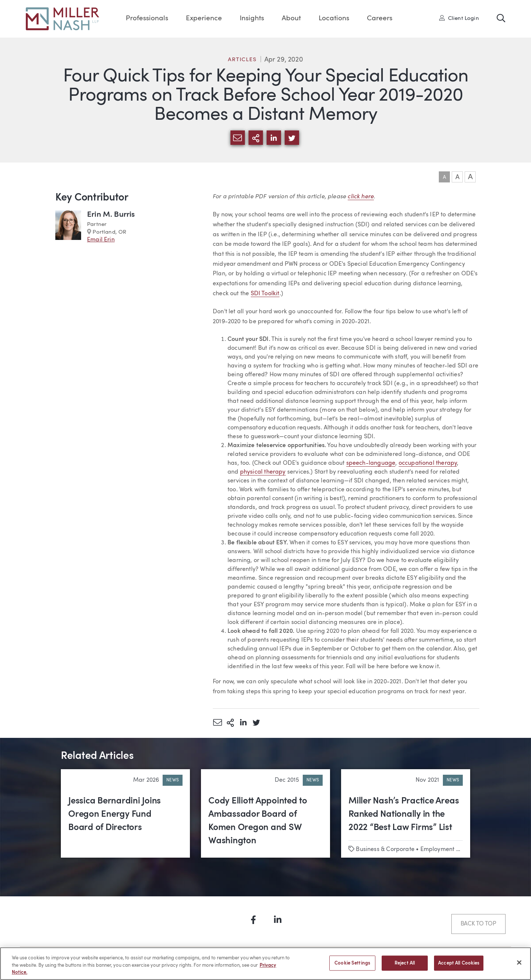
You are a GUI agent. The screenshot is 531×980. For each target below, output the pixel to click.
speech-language (371, 463)
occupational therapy (428, 463)
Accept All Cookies (459, 967)
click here (361, 196)
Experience (204, 19)
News (173, 780)
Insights (252, 19)
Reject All (405, 967)
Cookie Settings (352, 967)
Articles (242, 60)
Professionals (147, 19)
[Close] (519, 966)
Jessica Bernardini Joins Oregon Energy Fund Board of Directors (114, 815)
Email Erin (101, 240)
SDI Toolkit (265, 294)
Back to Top (478, 924)
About (291, 19)
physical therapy (263, 472)
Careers (380, 19)
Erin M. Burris (111, 215)
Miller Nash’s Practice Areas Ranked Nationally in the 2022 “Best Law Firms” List (404, 815)
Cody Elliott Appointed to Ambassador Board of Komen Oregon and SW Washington (258, 821)
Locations (334, 19)
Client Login (459, 18)
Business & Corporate (385, 850)
